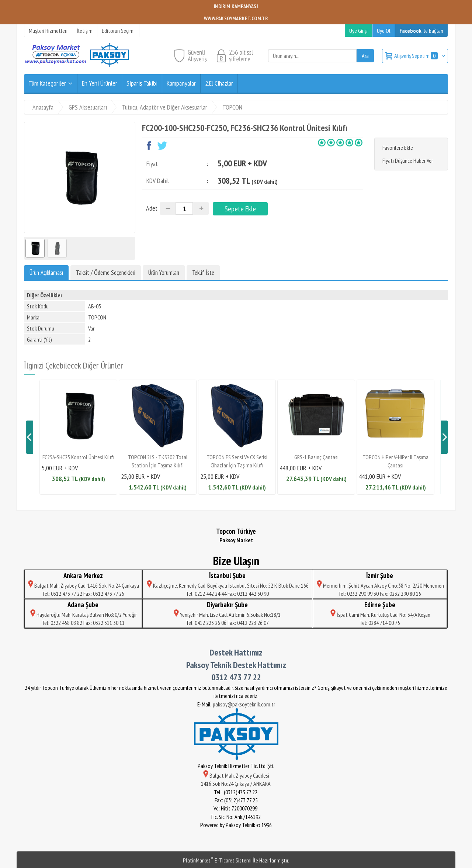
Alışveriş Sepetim (417, 56)
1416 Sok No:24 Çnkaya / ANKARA (236, 784)
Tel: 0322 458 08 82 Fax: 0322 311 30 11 (83, 623)
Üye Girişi (358, 31)
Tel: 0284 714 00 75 (380, 623)
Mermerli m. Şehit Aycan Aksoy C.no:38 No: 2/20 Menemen (380, 585)
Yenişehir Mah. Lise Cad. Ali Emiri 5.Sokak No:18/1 (227, 615)
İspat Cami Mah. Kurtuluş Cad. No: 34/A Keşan (380, 615)
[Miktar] (184, 208)
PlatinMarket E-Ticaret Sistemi (217, 860)
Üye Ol (384, 31)
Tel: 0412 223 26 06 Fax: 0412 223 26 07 (227, 623)
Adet (152, 208)
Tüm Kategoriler (47, 83)
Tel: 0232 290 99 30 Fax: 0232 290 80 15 (380, 594)
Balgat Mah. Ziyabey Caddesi (236, 775)
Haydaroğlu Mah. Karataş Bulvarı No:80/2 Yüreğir (83, 615)
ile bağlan (421, 31)
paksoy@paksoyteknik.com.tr (244, 704)
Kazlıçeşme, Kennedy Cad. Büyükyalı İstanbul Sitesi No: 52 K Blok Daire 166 (227, 585)
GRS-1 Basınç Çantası (316, 457)
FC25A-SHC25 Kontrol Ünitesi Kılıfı (78, 457)
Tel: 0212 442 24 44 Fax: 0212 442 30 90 (227, 594)
